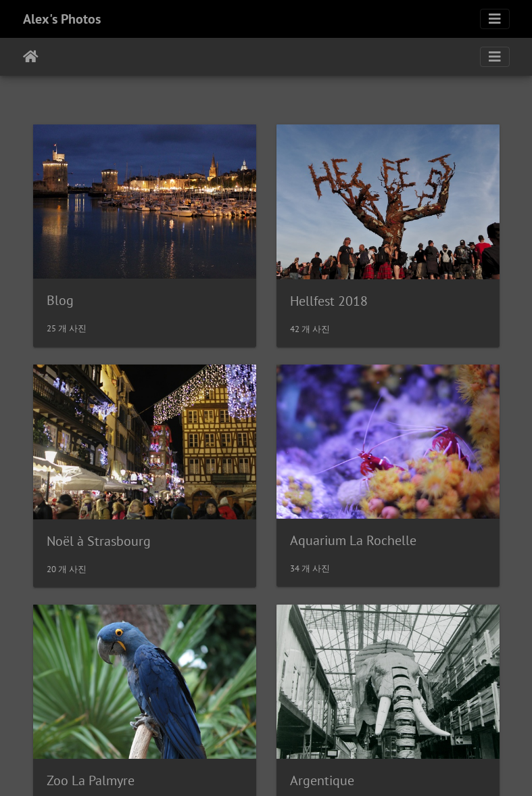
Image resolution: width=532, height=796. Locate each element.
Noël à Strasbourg (99, 541)
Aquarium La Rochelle (353, 540)
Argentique (322, 780)
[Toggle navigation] (495, 19)
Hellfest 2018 (329, 301)
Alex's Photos (62, 19)
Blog (60, 300)
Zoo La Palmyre (91, 780)
